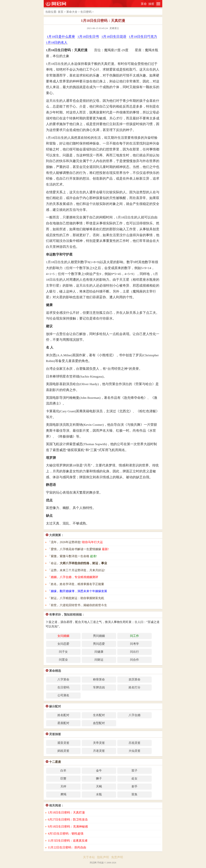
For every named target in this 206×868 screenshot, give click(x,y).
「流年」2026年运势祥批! (75, 542)
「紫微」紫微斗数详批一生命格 (72, 556)
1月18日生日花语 (114, 37)
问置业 (63, 660)
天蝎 (99, 786)
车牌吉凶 (99, 687)
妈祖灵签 (63, 751)
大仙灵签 (134, 751)
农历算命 (134, 679)
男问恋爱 (99, 644)
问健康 (99, 652)
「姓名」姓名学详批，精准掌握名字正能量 (76, 584)
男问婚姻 (99, 636)
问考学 (134, 644)
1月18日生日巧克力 (143, 37)
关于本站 (89, 857)
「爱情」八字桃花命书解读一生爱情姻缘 (78, 549)
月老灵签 (99, 751)
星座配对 (63, 723)
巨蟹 (63, 778)
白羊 (63, 771)
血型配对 (99, 723)
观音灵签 (63, 743)
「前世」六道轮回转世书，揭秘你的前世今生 (77, 605)
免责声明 (117, 857)
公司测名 (63, 695)
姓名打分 (134, 687)
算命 (144, 4)
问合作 (134, 660)
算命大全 (72, 12)
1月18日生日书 (88, 37)
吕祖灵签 (134, 743)
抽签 (151, 4)
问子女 (63, 652)
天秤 (63, 786)
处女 (134, 778)
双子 (134, 771)
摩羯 (63, 794)
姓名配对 (63, 715)
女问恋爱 (63, 644)
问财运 (99, 660)
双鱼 (134, 794)
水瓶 (99, 794)
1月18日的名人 (57, 43)
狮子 (99, 778)
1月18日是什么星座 (61, 37)
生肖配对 (99, 715)
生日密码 (86, 12)
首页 (61, 12)
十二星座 (55, 762)
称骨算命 (99, 679)
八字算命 (63, 679)
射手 (134, 786)
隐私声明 (103, 857)
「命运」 (77, 563)
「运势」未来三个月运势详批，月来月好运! (76, 570)
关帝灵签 (99, 743)
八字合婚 (134, 715)
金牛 (99, 771)
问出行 (134, 652)
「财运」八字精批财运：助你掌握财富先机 (76, 598)
